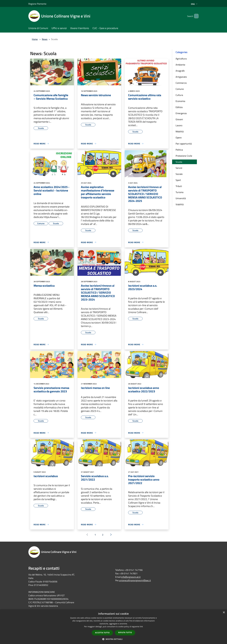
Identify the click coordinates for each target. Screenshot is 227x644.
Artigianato (181, 77)
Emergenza (181, 113)
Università (181, 198)
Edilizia (179, 107)
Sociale (179, 174)
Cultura (179, 95)
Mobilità (180, 131)
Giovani (179, 119)
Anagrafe (180, 71)
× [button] (224, 613)
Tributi (179, 186)
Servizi (179, 168)
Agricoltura (181, 59)
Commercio (181, 83)
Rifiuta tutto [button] (125, 633)
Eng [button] (194, 4)
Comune (180, 89)
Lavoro (179, 125)
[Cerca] (195, 16)
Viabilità (180, 204)
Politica (179, 150)
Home (35, 39)
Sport (178, 180)
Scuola (179, 162)
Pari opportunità (184, 144)
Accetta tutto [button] (102, 633)
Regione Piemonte (37, 4)
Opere (179, 138)
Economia (180, 101)
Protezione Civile (184, 156)
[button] (113, 639)
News (45, 39)
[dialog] (113, 627)
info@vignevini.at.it (131, 577)
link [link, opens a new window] (141, 627)
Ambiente (180, 65)
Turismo (180, 192)
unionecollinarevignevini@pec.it (135, 580)
